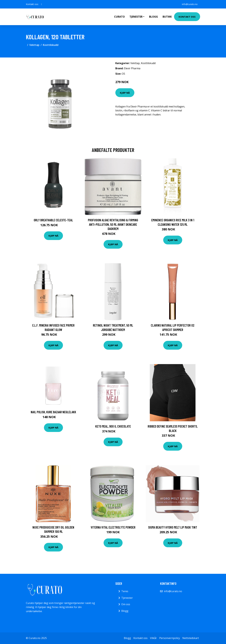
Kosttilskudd (51, 45)
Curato (119, 17)
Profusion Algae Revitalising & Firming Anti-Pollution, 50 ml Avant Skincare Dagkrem (113, 224)
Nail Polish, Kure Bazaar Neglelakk (53, 412)
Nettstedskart (191, 638)
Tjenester (127, 598)
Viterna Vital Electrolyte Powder (113, 527)
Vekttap (34, 45)
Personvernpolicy (170, 638)
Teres (125, 591)
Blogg (153, 17)
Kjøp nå (125, 93)
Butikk (167, 17)
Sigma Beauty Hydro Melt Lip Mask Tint (173, 527)
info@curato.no (190, 4)
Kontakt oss (187, 17)
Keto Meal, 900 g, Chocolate (113, 426)
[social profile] (42, 4)
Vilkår (153, 638)
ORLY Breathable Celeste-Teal (53, 220)
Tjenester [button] (136, 17)
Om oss (126, 604)
